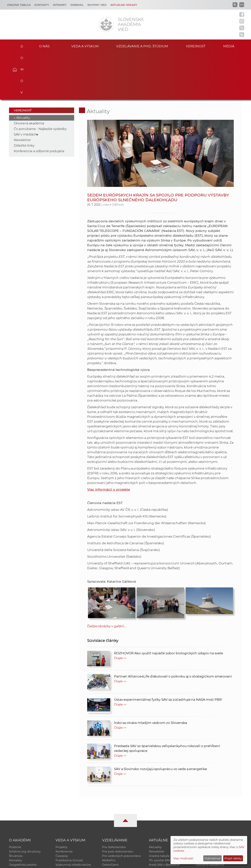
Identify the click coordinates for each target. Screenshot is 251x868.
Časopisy (62, 810)
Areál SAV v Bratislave (164, 820)
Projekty (62, 800)
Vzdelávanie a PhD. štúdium (142, 46)
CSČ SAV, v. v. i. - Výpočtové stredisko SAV (66, 863)
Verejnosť (196, 46)
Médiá (232, 46)
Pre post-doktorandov (118, 805)
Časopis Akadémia (209, 815)
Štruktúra (16, 810)
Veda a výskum (85, 46)
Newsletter (22, 92)
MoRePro (109, 815)
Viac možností (183, 858)
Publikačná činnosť (69, 815)
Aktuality (23, 70)
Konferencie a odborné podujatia (39, 104)
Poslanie (15, 800)
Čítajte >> (120, 611)
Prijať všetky (233, 858)
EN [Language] (242, 5)
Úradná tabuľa (159, 810)
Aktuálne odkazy (124, 5)
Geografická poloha (23, 820)
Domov (20, 45)
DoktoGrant (110, 820)
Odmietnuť (212, 858)
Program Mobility (114, 825)
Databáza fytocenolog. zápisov (217, 810)
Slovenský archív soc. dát (213, 805)
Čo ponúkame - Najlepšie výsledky (40, 81)
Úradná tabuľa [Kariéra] (19, 5)
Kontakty (42, 5)
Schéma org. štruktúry (25, 805)
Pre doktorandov (114, 800)
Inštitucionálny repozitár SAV (216, 800)
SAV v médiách (25, 87)
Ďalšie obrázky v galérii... (107, 579)
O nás (44, 46)
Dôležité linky (24, 98)
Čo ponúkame (159, 825)
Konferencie (64, 805)
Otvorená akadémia (29, 76)
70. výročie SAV (160, 815)
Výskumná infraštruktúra (73, 820)
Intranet (60, 5)
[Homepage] (106, 25)
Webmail (77, 5)
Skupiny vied (97, 5)
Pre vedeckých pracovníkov (121, 810)
